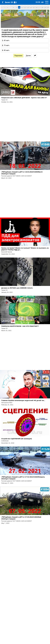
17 (39, 7)
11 (22, 7)
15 (34, 7)
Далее (28, 56)
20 (48, 7)
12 (25, 7)
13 (28, 7)
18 (42, 7)
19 (45, 7)
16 (36, 7)
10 (19, 7)
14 (31, 7)
